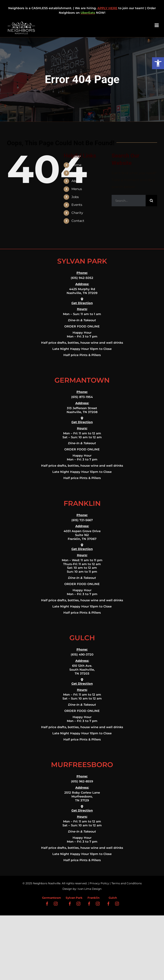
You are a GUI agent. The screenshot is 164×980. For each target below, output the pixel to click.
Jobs (75, 197)
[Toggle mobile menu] (157, 25)
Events (77, 205)
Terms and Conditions (127, 883)
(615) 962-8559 (82, 781)
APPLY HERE (107, 8)
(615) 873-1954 (82, 397)
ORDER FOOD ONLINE (82, 326)
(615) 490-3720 (82, 654)
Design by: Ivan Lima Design (82, 889)
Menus (77, 189)
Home (76, 165)
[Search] (151, 201)
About (76, 181)
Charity (77, 213)
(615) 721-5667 (82, 520)
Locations (79, 173)
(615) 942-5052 (82, 278)
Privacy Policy (99, 883)
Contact (78, 221)
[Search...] (129, 201)
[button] (158, 63)
